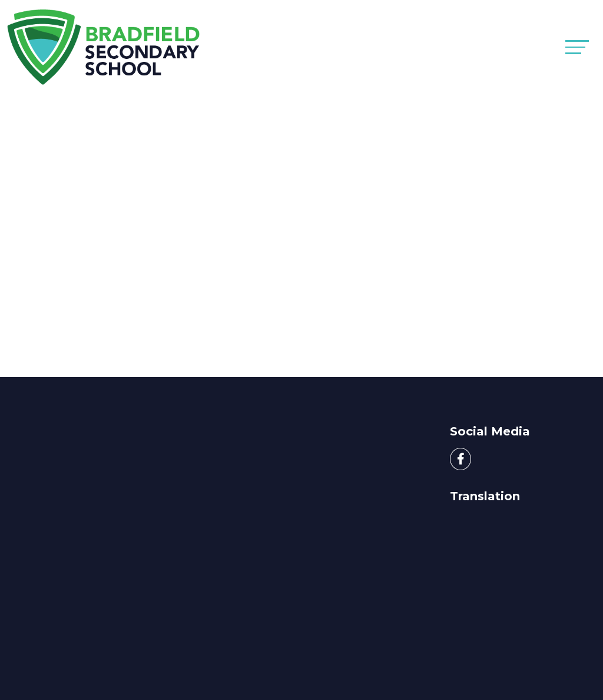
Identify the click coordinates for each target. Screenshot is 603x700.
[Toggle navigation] (577, 47)
